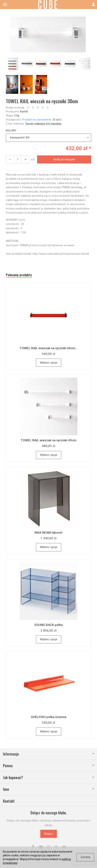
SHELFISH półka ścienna (49, 717)
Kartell (24, 112)
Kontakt (9, 801)
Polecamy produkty (19, 275)
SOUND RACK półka (48, 625)
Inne (48, 789)
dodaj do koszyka (64, 159)
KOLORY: (11, 131)
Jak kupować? (48, 777)
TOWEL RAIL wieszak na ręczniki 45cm (48, 440)
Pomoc (48, 766)
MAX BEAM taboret (48, 533)
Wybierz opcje (49, 363)
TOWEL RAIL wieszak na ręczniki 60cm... (48, 348)
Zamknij (85, 857)
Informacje (48, 754)
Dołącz (49, 834)
